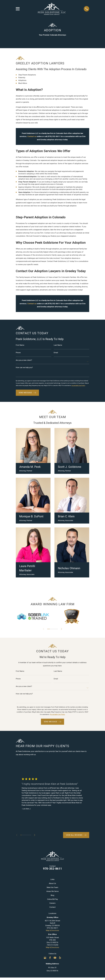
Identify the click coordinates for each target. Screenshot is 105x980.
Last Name (58, 345)
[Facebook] (50, 961)
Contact (52, 910)
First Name (20, 345)
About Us (52, 886)
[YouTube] (55, 961)
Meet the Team (52, 890)
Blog (52, 898)
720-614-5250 (52, 948)
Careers (52, 906)
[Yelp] (60, 961)
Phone (18, 353)
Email (56, 353)
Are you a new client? (24, 360)
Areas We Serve (52, 894)
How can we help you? (24, 368)
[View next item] (62, 632)
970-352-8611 (52, 872)
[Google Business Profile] (45, 961)
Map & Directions (52, 933)
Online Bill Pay (52, 902)
